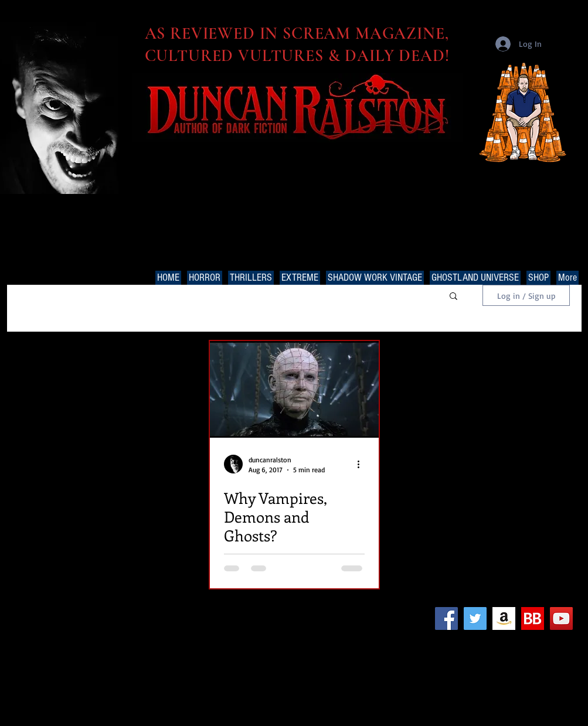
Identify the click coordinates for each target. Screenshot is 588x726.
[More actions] (363, 464)
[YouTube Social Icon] (561, 618)
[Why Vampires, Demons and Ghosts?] (294, 389)
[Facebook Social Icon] (446, 618)
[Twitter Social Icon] (475, 618)
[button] (453, 297)
